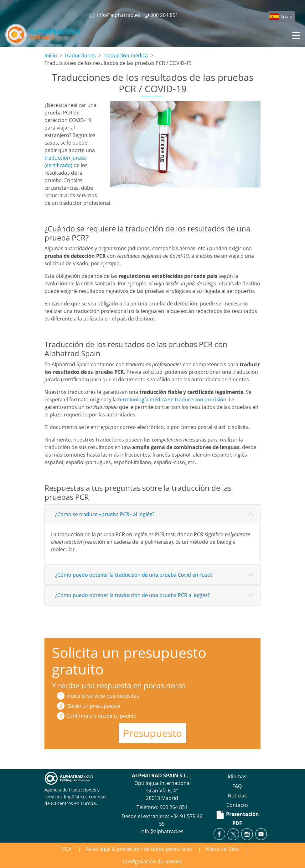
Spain (287, 16)
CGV (67, 849)
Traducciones (80, 56)
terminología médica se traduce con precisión (172, 400)
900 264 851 (174, 807)
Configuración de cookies (152, 861)
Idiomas (237, 776)
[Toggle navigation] (296, 34)
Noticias (237, 796)
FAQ (237, 786)
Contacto (237, 805)
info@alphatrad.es (162, 831)
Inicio (51, 56)
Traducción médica (125, 56)
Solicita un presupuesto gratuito (129, 661)
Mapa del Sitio (223, 849)
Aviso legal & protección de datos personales (139, 849)
